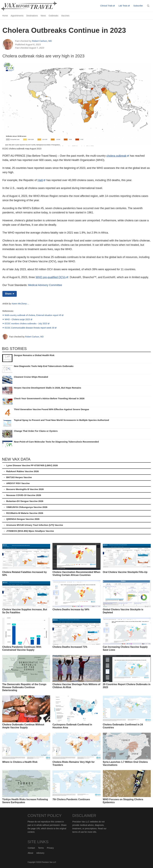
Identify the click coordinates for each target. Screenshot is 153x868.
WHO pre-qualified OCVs (51, 277)
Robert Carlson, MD (42, 41)
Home (5, 16)
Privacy (50, 848)
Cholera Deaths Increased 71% (70, 647)
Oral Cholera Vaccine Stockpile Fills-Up (125, 572)
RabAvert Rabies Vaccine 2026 (22, 471)
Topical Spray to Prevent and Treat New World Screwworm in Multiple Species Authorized (61, 420)
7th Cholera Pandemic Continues (71, 799)
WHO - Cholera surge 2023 (17, 319)
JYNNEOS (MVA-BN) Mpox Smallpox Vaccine (30, 531)
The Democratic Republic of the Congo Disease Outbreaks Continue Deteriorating (24, 687)
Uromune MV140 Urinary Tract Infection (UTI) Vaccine (35, 525)
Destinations (32, 16)
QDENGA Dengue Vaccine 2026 (23, 519)
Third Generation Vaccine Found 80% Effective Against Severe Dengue (51, 409)
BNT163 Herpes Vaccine (19, 477)
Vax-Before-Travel (33, 6)
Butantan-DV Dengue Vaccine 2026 (25, 501)
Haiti (40, 180)
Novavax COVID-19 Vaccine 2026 (24, 495)
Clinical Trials (106, 6)
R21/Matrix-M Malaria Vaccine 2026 (25, 513)
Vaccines (65, 16)
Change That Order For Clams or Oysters (36, 431)
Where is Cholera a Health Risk (20, 762)
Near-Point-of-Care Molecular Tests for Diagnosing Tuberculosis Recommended (56, 442)
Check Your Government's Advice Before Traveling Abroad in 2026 (49, 398)
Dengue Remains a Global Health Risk (34, 355)
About (30, 853)
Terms (41, 848)
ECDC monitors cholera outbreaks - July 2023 (26, 324)
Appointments (17, 16)
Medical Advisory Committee (45, 285)
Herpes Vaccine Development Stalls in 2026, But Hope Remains (48, 388)
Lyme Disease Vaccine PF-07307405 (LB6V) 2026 (32, 465)
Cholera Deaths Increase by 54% (71, 609)
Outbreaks (54, 16)
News (43, 16)
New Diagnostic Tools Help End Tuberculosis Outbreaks (44, 366)
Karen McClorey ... (20, 304)
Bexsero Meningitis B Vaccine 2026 (25, 489)
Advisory (40, 853)
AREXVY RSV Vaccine (18, 483)
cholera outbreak (116, 156)
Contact (31, 848)
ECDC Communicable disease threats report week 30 (29, 328)
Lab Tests (123, 6)
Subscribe (138, 6)
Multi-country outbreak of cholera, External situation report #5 (33, 315)
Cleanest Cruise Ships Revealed (31, 377)
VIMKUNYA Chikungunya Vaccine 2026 (27, 507)
